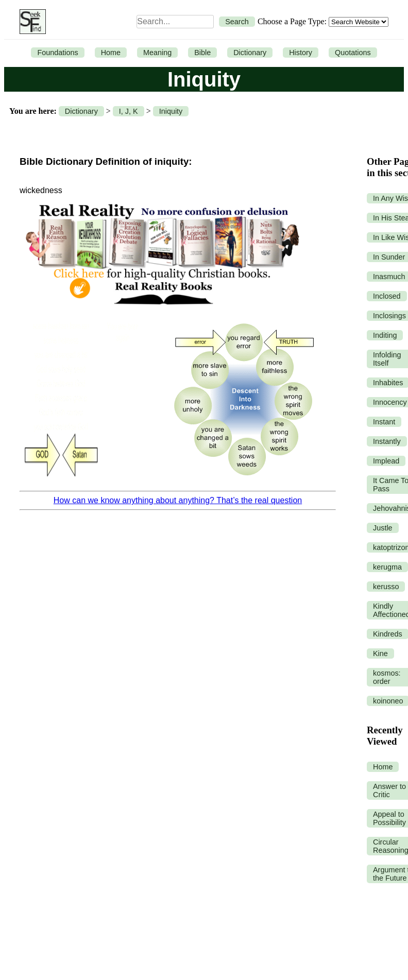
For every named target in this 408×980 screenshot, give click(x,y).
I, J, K (129, 111)
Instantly (387, 441)
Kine (380, 654)
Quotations (353, 53)
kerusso (386, 587)
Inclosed (387, 296)
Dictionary (250, 53)
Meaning (157, 53)
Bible (202, 53)
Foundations (57, 53)
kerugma (387, 567)
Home (111, 53)
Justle (383, 528)
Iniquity (171, 111)
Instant (384, 422)
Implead (386, 461)
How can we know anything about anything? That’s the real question (178, 500)
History (301, 53)
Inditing (385, 335)
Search (237, 22)
